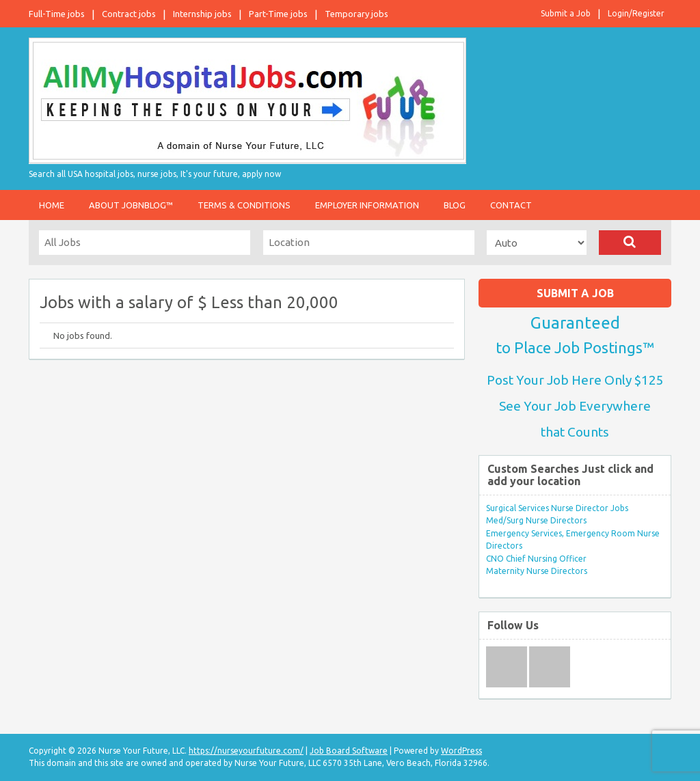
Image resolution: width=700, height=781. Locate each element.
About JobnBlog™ (131, 205)
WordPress (461, 751)
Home (52, 205)
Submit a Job (566, 13)
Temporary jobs (356, 14)
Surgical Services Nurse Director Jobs (557, 508)
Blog (455, 205)
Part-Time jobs (278, 14)
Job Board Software (349, 751)
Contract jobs (129, 14)
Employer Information (367, 205)
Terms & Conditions (244, 205)
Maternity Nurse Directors (537, 571)
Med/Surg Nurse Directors (536, 520)
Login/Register (636, 13)
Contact (511, 205)
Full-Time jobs (57, 14)
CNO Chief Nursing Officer (536, 559)
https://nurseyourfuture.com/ (246, 751)
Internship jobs (202, 14)
